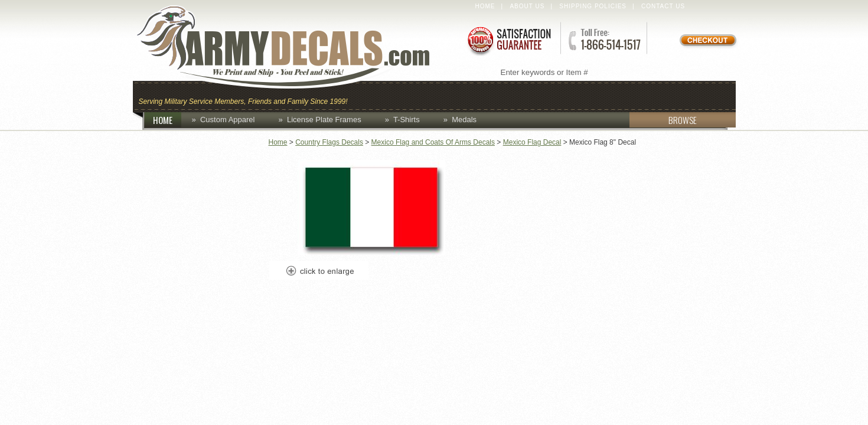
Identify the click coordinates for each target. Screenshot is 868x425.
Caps (371, 95)
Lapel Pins (637, 95)
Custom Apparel (492, 95)
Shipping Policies (593, 6)
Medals (464, 120)
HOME (167, 120)
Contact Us (663, 6)
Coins (415, 95)
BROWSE (663, 120)
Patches (704, 95)
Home (485, 6)
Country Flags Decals (329, 142)
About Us (527, 6)
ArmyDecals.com (295, 47)
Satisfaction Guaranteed (508, 40)
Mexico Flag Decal (532, 142)
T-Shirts (407, 120)
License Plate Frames (324, 120)
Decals (573, 95)
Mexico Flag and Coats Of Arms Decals (433, 142)
